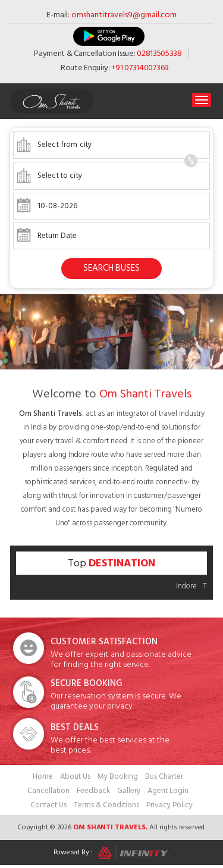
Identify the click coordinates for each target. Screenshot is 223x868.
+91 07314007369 (140, 68)
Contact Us (48, 805)
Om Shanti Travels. (110, 827)
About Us (75, 776)
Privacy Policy (169, 805)
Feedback (93, 791)
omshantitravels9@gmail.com (124, 15)
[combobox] (111, 145)
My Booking (118, 776)
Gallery (129, 791)
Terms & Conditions (106, 805)
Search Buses (111, 268)
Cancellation (48, 791)
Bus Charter (164, 776)
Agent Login (168, 791)
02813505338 (159, 53)
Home (43, 776)
